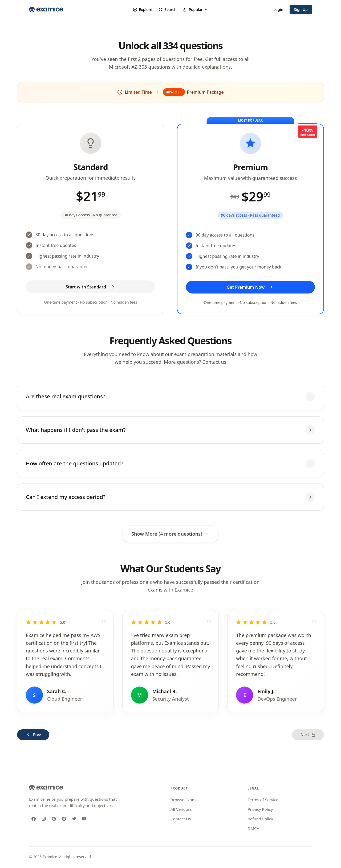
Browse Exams (184, 800)
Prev (33, 735)
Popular (195, 9)
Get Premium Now (251, 287)
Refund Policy (260, 819)
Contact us (214, 362)
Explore (143, 9)
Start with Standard (91, 287)
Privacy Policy (260, 809)
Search (167, 9)
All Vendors (181, 809)
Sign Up (301, 9)
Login (278, 9)
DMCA (254, 828)
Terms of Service (263, 800)
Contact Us (181, 819)
